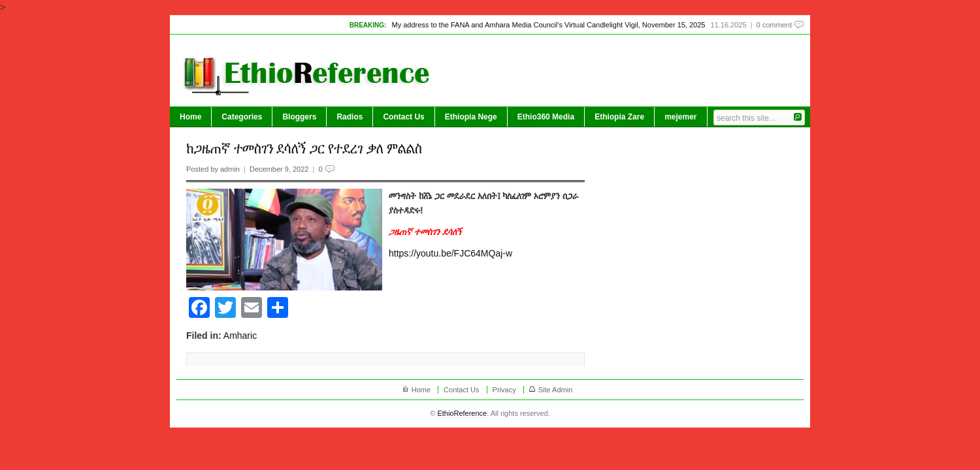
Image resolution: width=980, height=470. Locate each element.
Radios (350, 117)
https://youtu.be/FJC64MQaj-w (450, 253)
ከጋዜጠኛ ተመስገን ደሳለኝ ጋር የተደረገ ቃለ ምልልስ (304, 149)
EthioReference (462, 413)
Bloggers (299, 117)
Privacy (504, 390)
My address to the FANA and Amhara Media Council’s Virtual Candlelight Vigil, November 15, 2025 (548, 25)
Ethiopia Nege (471, 117)
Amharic (240, 336)
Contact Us (403, 117)
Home (190, 117)
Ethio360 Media (546, 117)
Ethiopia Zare (619, 117)
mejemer (680, 117)
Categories (242, 117)
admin (230, 169)
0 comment (774, 25)
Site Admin (556, 390)
